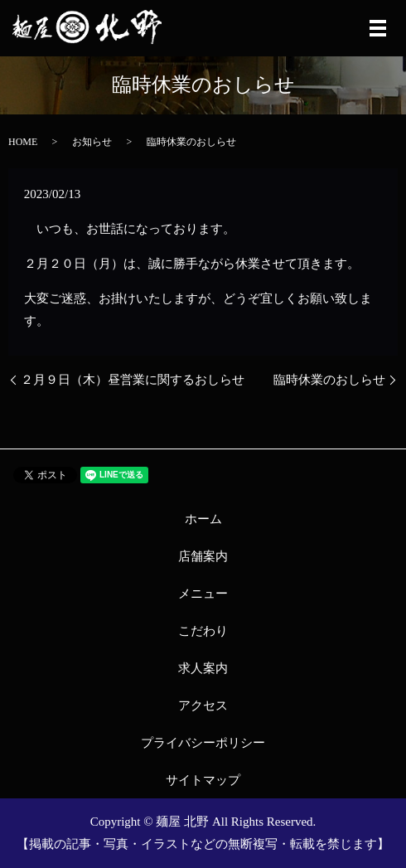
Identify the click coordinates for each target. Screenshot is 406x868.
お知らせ (92, 142)
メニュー (203, 594)
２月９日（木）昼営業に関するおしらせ (133, 380)
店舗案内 (203, 556)
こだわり (203, 631)
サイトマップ (203, 780)
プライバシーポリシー (203, 743)
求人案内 (203, 668)
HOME (23, 142)
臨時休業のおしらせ (329, 380)
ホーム (203, 519)
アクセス (203, 706)
